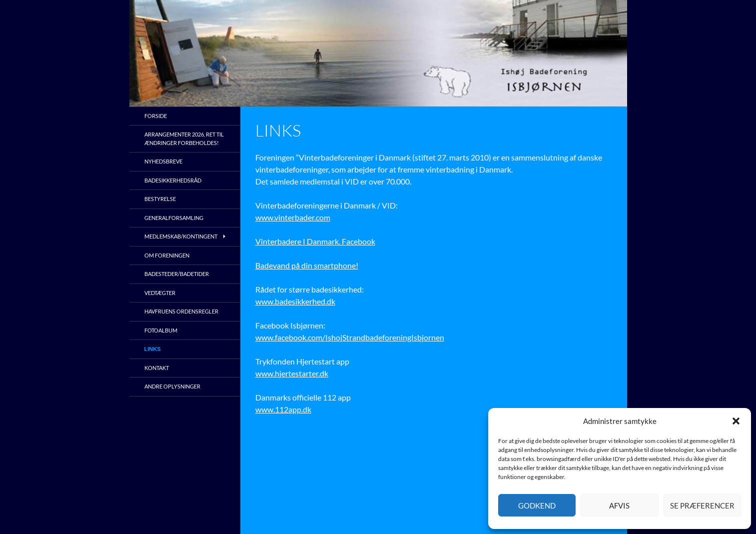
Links (153, 349)
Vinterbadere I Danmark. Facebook (315, 241)
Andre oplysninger (172, 386)
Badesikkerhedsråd (173, 180)
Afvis (619, 505)
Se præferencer (702, 505)
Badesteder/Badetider (177, 274)
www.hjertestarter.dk (292, 373)
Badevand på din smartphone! (307, 265)
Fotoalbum (161, 330)
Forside (156, 116)
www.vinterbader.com (293, 217)
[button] (736, 421)
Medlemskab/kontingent (181, 236)
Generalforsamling (174, 218)
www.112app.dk (283, 409)
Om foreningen (167, 255)
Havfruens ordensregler (181, 311)
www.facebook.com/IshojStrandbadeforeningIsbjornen (350, 337)
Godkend (537, 505)
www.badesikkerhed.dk (295, 301)
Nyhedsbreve (163, 161)
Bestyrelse (160, 199)
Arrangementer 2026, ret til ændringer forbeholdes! (184, 138)
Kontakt (157, 368)
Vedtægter (160, 293)
